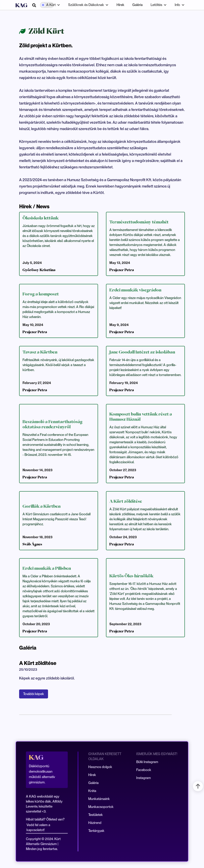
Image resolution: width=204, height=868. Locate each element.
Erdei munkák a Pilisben (47, 568)
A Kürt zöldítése (126, 501)
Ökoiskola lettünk (41, 218)
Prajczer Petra (122, 270)
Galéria (137, 5)
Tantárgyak (96, 831)
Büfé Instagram (147, 762)
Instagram (144, 778)
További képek (34, 694)
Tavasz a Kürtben (40, 352)
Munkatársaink (99, 799)
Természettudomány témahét (139, 222)
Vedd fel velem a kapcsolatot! (38, 827)
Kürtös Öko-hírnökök (131, 576)
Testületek (96, 815)
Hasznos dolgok (100, 767)
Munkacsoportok (101, 807)
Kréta (92, 791)
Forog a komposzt (41, 294)
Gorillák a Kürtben (42, 506)
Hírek (120, 5)
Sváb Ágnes (32, 544)
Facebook (144, 770)
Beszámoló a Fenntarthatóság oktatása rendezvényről (52, 424)
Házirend (95, 823)
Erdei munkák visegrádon (135, 290)
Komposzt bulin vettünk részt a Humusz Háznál (141, 417)
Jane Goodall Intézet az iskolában (142, 352)
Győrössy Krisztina (39, 270)
